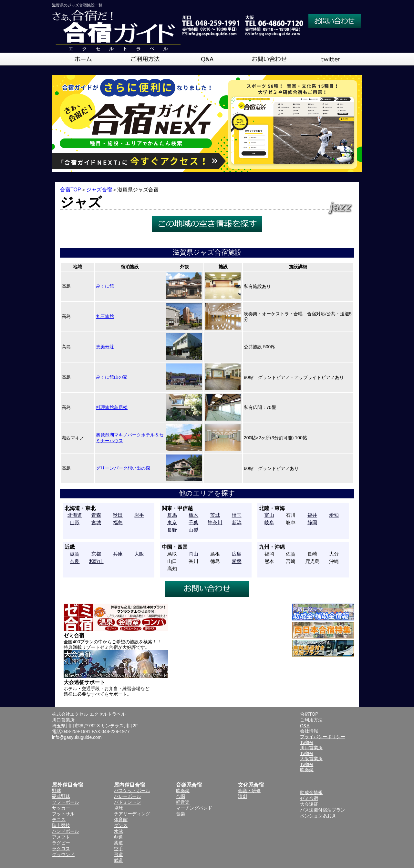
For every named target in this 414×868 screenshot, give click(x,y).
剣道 (119, 837)
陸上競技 (61, 825)
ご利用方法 (311, 720)
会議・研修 (249, 791)
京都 (96, 554)
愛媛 (237, 561)
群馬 (172, 515)
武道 (119, 860)
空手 (119, 849)
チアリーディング (132, 814)
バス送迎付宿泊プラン (323, 810)
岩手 (139, 515)
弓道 (119, 854)
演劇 (243, 796)
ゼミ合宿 (309, 798)
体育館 (121, 820)
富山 (269, 515)
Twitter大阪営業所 (311, 756)
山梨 (193, 530)
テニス (59, 820)
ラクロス (61, 849)
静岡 (312, 522)
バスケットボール (132, 791)
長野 (172, 530)
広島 (237, 554)
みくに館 (105, 286)
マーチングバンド (194, 808)
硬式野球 (61, 796)
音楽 (181, 814)
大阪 (139, 554)
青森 (96, 515)
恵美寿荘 (105, 347)
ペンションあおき (318, 816)
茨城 (215, 515)
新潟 (237, 522)
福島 (118, 522)
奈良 (75, 561)
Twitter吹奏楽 (307, 767)
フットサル (63, 814)
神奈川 (215, 522)
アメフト (61, 837)
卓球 (119, 808)
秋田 (118, 515)
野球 (57, 791)
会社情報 (309, 731)
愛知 (334, 515)
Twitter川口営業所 (311, 745)
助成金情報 (311, 792)
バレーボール (128, 796)
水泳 (119, 831)
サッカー (61, 808)
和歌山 (96, 561)
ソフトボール (66, 802)
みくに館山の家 (112, 377)
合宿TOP (71, 190)
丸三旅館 (105, 316)
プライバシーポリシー (323, 737)
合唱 (181, 796)
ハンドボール (66, 831)
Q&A (305, 726)
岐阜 (269, 522)
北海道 (75, 515)
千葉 (193, 522)
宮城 (96, 522)
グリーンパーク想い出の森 (123, 468)
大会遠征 (309, 804)
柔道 (119, 843)
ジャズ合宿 (99, 190)
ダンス (121, 825)
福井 (312, 515)
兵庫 (118, 554)
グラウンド (63, 854)
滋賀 (75, 554)
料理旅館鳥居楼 (112, 407)
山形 (75, 522)
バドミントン (128, 802)
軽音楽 (183, 802)
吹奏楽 (183, 791)
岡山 (193, 554)
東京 (172, 522)
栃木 (193, 515)
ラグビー (61, 843)
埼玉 (237, 515)
